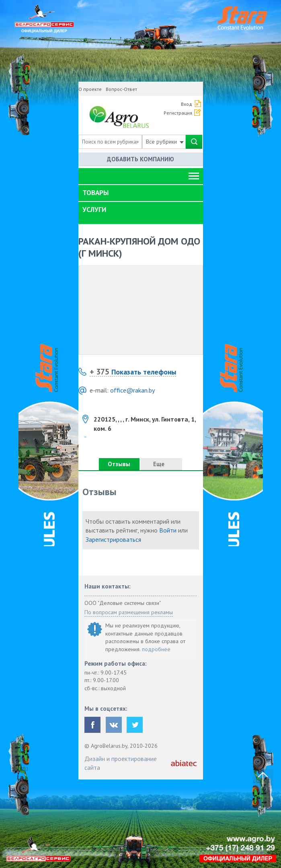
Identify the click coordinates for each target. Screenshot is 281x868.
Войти (168, 530)
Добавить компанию (140, 159)
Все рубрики (165, 142)
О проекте (90, 89)
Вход (187, 104)
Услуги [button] (94, 210)
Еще (161, 464)
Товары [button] (95, 193)
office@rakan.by (132, 390)
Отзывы (119, 464)
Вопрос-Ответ (121, 89)
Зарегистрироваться (113, 539)
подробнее (156, 649)
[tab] (141, 193)
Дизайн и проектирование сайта (121, 763)
